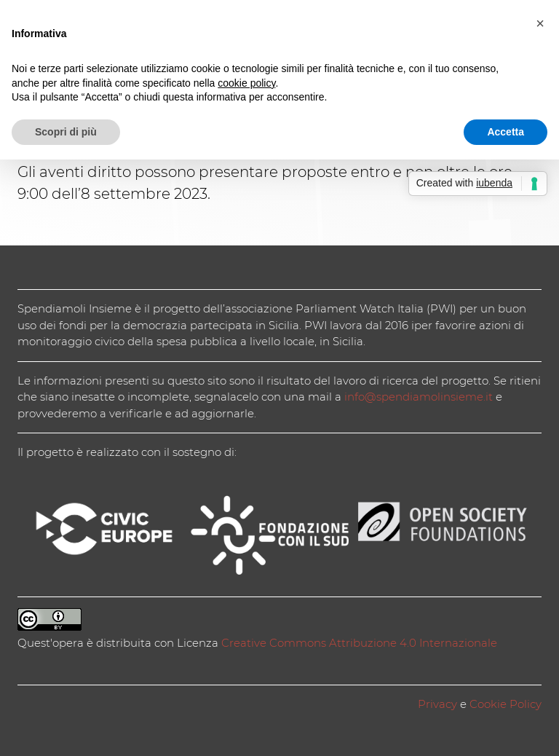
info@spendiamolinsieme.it (419, 397)
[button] (540, 23)
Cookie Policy (506, 704)
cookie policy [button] (246, 83)
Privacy (437, 704)
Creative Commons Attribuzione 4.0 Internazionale (359, 643)
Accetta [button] (506, 132)
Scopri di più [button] (66, 132)
